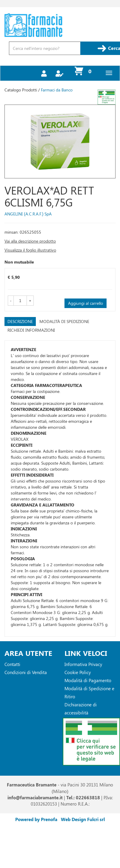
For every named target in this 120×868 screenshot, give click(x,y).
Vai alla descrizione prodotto (30, 241)
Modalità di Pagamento (88, 680)
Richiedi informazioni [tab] (31, 330)
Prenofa (49, 819)
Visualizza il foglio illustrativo (30, 250)
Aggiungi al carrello (86, 303)
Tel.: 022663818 (83, 797)
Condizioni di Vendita (26, 672)
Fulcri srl (96, 819)
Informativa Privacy (83, 664)
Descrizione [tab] (20, 321)
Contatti (12, 664)
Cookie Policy (78, 672)
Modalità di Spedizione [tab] (64, 321)
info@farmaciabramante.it (35, 797)
